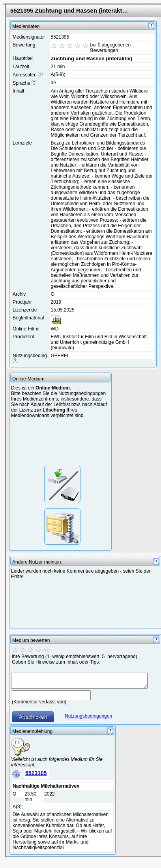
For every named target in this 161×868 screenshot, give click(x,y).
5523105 (36, 773)
